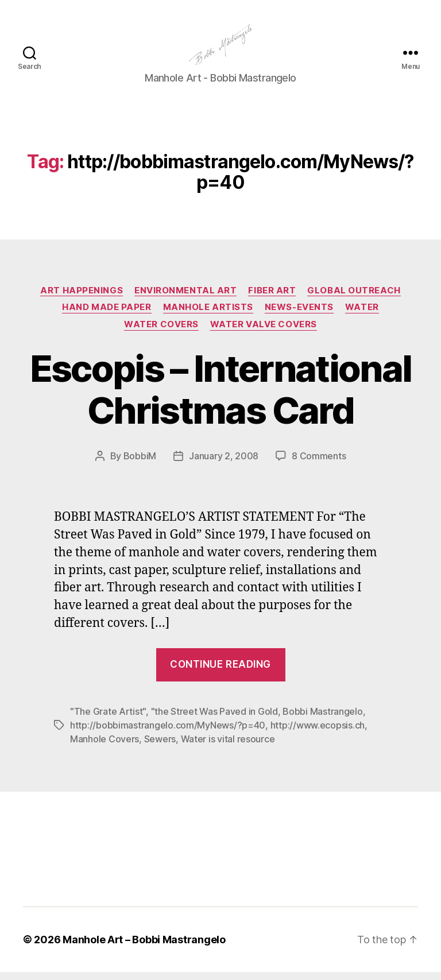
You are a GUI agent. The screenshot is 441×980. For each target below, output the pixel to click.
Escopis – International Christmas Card (221, 397)
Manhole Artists (208, 315)
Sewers (160, 747)
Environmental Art (185, 298)
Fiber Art (272, 298)
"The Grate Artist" (108, 719)
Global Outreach (354, 298)
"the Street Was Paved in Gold (214, 719)
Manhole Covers (105, 747)
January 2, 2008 (224, 463)
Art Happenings (82, 298)
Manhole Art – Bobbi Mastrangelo (144, 948)
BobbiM (140, 463)
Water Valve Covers (264, 332)
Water (362, 315)
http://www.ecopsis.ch (318, 733)
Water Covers (161, 332)
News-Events (299, 315)
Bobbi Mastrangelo (322, 719)
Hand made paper (107, 315)
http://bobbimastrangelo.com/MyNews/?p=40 (168, 733)
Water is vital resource (228, 747)
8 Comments (319, 463)
